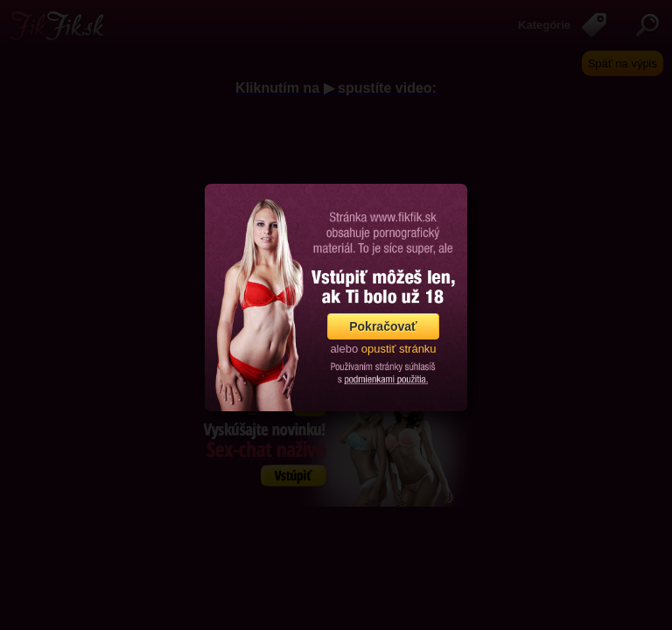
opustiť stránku (399, 349)
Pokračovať (383, 326)
